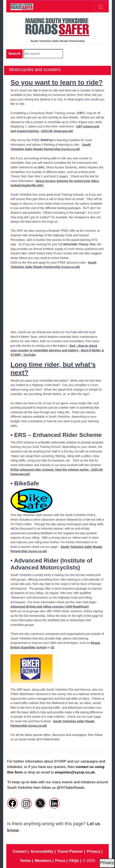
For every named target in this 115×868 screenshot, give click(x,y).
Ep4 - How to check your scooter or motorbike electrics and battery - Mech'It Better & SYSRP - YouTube (57, 350)
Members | (44, 861)
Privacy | (95, 851)
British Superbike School (28, 647)
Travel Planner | (71, 851)
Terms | (27, 861)
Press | (61, 861)
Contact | (21, 851)
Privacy (107, 863)
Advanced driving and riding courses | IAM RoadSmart (50, 607)
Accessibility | (43, 851)
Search (14, 53)
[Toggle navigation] (101, 7)
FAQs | (75, 861)
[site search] (43, 54)
